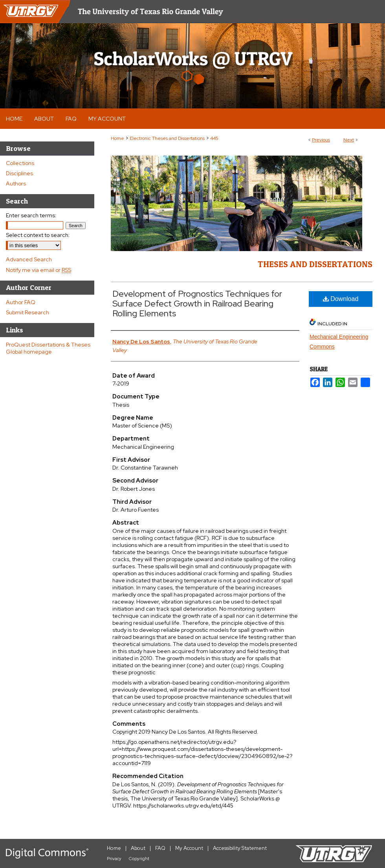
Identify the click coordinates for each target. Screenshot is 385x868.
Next (349, 140)
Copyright (139, 859)
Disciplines (19, 173)
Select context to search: (38, 235)
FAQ (160, 848)
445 (214, 138)
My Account (189, 848)
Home (117, 138)
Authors (16, 184)
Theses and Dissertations (315, 264)
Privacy (114, 859)
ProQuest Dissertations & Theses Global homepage (48, 348)
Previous (321, 140)
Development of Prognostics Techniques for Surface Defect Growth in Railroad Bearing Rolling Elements (197, 304)
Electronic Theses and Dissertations (167, 138)
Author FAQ (21, 302)
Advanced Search (29, 259)
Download (341, 299)
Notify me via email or (38, 270)
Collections (20, 163)
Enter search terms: (31, 215)
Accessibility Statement (240, 848)
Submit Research (27, 312)
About (138, 848)
